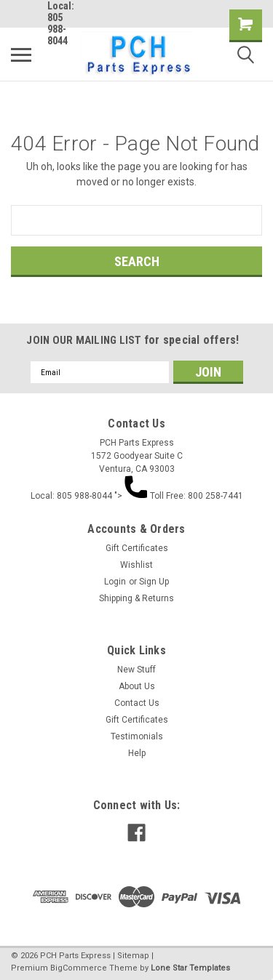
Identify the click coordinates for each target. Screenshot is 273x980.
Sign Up (154, 582)
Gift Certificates (137, 548)
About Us (137, 686)
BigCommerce (79, 968)
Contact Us (137, 703)
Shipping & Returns (136, 598)
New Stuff (136, 670)
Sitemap (133, 956)
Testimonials (137, 736)
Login (115, 582)
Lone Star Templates (190, 968)
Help (137, 753)
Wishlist (136, 565)
